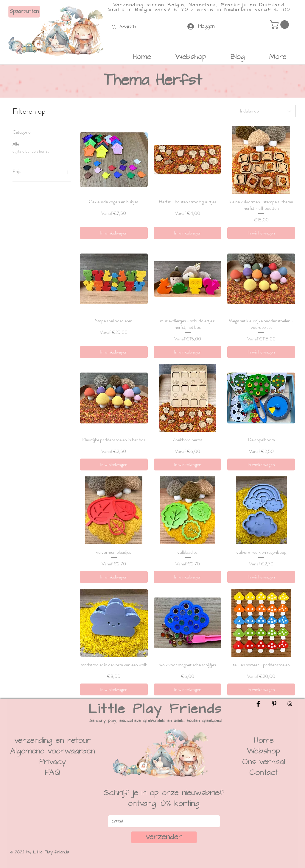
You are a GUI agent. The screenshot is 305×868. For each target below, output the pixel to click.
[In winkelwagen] (114, 233)
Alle (16, 144)
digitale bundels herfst (31, 151)
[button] (280, 25)
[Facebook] (258, 704)
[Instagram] (290, 704)
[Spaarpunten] (24, 12)
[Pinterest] (274, 704)
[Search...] (130, 27)
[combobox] (266, 111)
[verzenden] (164, 837)
